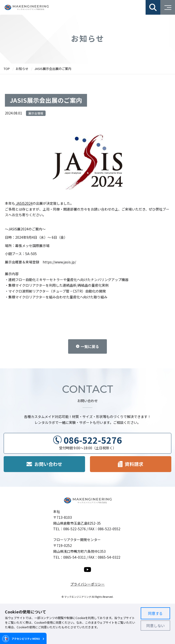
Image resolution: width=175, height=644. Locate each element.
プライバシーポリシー (87, 584)
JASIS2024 (24, 203)
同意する (155, 613)
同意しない (156, 626)
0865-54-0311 (75, 557)
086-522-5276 (93, 440)
